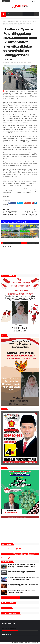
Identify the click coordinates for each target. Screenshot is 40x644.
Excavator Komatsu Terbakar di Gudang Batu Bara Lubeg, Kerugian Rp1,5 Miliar (22, 592)
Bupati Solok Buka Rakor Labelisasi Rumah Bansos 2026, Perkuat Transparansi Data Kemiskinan (23, 579)
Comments (30, 598)
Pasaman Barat (10, 22)
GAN (0, 642)
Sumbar (17, 22)
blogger (24, 243)
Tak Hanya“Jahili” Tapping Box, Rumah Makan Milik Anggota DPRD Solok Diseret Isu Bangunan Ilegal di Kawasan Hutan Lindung (22, 566)
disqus (30, 243)
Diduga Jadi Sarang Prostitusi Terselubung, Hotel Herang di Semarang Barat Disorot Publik (22, 572)
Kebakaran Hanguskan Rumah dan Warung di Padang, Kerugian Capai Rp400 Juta (23, 585)
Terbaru (10, 598)
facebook (36, 243)
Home (5, 22)
